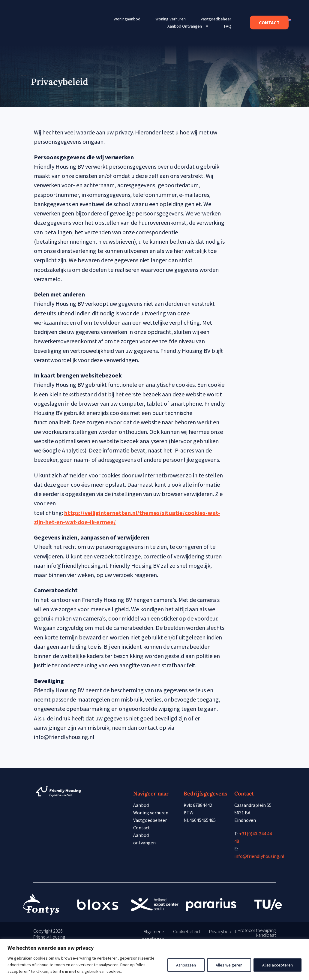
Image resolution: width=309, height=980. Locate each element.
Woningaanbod (127, 19)
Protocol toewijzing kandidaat (257, 933)
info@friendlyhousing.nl (259, 856)
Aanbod (141, 805)
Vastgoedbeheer (216, 19)
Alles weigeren (229, 965)
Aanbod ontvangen (188, 26)
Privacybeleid (223, 931)
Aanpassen (186, 965)
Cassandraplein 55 (253, 805)
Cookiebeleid (186, 931)
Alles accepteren (277, 965)
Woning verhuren (171, 19)
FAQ (228, 26)
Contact (142, 828)
